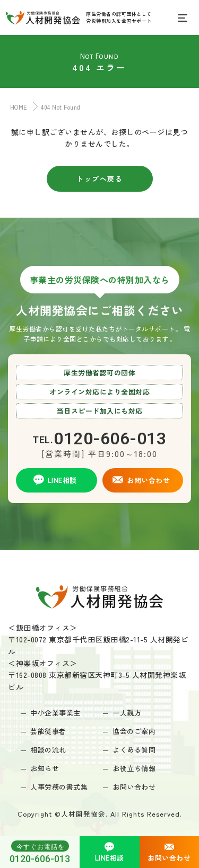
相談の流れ (48, 750)
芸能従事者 (48, 731)
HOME (16, 107)
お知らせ (45, 768)
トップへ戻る (99, 179)
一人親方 (127, 713)
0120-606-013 (40, 852)
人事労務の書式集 (59, 787)
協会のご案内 (134, 731)
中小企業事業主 (55, 713)
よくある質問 (134, 750)
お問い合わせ (134, 787)
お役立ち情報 (134, 768)
